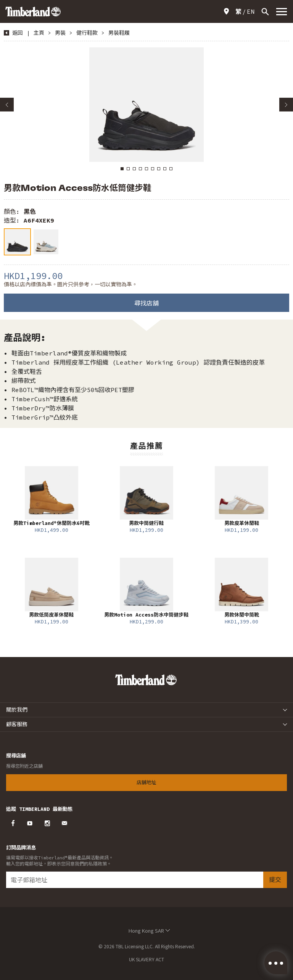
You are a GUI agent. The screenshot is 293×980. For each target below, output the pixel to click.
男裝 (60, 33)
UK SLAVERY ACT (146, 959)
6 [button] (153, 169)
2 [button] (128, 169)
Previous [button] (7, 105)
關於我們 (17, 710)
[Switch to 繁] (238, 11)
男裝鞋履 (119, 33)
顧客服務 (17, 724)
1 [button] (122, 169)
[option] (146, 105)
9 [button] (171, 169)
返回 (18, 33)
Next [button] (286, 105)
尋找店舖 (146, 303)
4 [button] (140, 169)
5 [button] (146, 169)
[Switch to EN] (251, 11)
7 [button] (159, 169)
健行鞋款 (87, 33)
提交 (275, 879)
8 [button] (165, 169)
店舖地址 (228, 11)
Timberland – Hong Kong (33, 11)
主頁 (39, 33)
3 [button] (134, 169)
